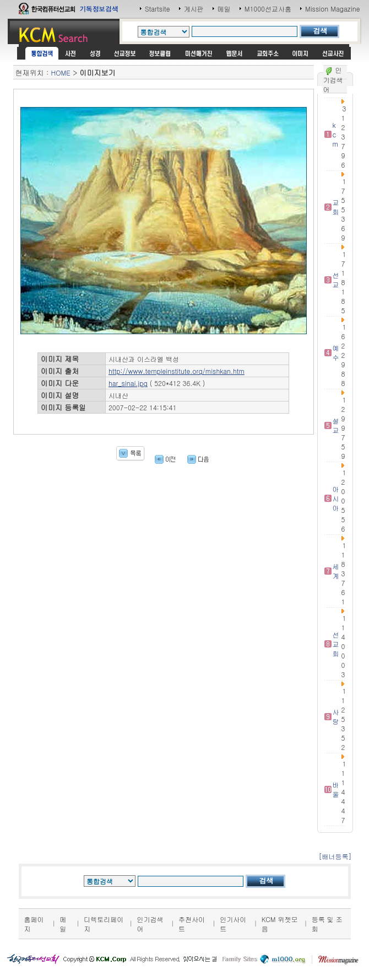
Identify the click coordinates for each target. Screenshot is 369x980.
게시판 (194, 9)
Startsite (158, 9)
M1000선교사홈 (268, 9)
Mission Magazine (333, 9)
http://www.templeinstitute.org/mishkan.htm (177, 371)
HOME (61, 73)
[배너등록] (335, 856)
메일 (224, 9)
